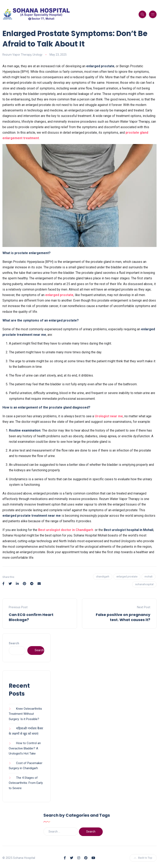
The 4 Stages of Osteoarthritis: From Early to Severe (26, 783)
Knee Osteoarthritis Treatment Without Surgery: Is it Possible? (25, 714)
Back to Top (143, 858)
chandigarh (103, 577)
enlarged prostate (59, 295)
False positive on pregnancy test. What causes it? (123, 617)
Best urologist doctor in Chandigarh (66, 530)
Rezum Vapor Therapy (17, 55)
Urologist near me (109, 416)
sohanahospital (144, 584)
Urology (38, 55)
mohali (149, 577)
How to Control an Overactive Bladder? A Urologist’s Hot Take (25, 748)
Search (14, 643)
